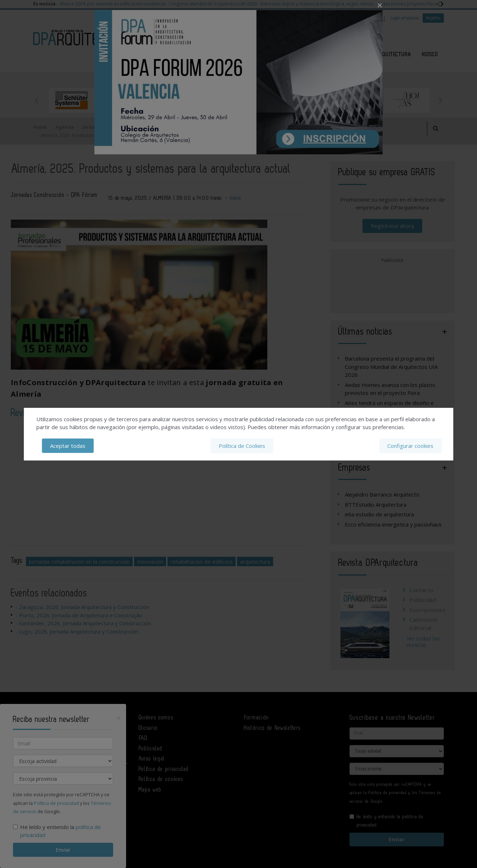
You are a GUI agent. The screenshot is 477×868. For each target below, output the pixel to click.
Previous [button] (37, 100)
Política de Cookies (242, 446)
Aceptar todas (68, 446)
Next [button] (440, 100)
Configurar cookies (410, 446)
